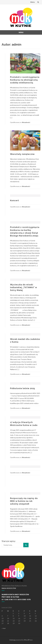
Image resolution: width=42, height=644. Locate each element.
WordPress (28, 640)
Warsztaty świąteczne (22, 154)
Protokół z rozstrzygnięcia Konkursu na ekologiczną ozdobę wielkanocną (25, 80)
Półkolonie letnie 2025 (23, 388)
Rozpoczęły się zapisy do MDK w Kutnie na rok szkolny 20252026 (24, 501)
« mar (4, 628)
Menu (33, 2)
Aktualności (26, 122)
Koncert (15, 200)
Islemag (12, 640)
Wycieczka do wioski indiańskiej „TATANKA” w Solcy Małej (24, 287)
